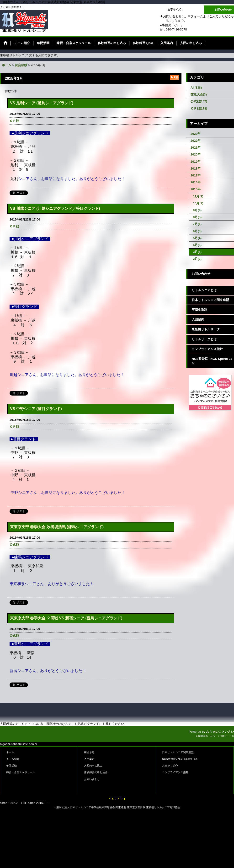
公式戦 (14, 545)
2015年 (196, 189)
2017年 (196, 175)
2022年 (196, 141)
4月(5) (197, 245)
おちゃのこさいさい (220, 732)
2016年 (196, 182)
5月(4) (197, 238)
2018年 (196, 168)
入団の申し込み (93, 766)
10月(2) (198, 203)
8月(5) (197, 217)
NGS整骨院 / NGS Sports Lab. (212, 361)
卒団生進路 (199, 310)
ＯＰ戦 (14, 121)
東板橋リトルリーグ (206, 329)
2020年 (196, 154)
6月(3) (197, 231)
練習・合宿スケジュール (21, 772)
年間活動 (11, 766)
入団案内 (198, 319)
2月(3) (197, 259)
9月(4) (197, 210)
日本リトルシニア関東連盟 (210, 300)
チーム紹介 (13, 759)
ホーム (10, 752)
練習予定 (89, 752)
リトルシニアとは (204, 290)
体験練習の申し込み (96, 772)
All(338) (196, 88)
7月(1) (197, 224)
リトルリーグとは (204, 339)
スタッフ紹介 (170, 766)
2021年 (196, 148)
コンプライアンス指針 (207, 349)
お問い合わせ (223, 10)
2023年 (196, 134)
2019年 (196, 162)
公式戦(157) (199, 101)
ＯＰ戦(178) (199, 108)
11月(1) (198, 196)
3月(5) (197, 252)
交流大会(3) (199, 94)
